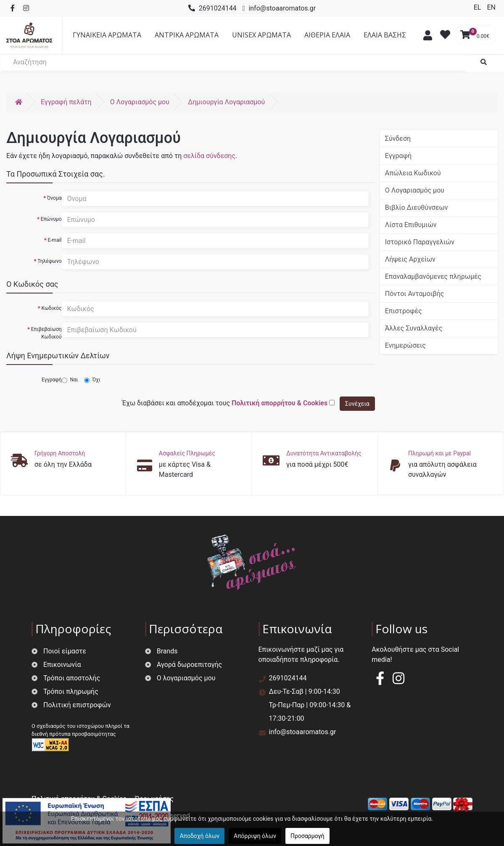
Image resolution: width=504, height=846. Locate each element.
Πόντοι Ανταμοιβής (414, 294)
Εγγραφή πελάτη (66, 102)
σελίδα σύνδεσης (209, 156)
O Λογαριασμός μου (140, 102)
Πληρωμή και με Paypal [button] (439, 453)
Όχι (92, 380)
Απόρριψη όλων (255, 836)
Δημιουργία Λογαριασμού (226, 102)
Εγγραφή (51, 380)
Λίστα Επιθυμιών (411, 225)
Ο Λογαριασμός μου (415, 190)
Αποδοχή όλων (199, 836)
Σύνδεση (398, 139)
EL (478, 7)
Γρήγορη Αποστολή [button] (60, 453)
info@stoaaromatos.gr (282, 8)
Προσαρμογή (307, 836)
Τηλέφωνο (49, 261)
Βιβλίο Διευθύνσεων (417, 208)
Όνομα (54, 198)
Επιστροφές (404, 311)
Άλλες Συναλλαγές (414, 328)
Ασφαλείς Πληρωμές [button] (187, 453)
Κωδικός (51, 308)
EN (491, 7)
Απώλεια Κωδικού (413, 173)
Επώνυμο (51, 219)
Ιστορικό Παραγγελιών (420, 242)
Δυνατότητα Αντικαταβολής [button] (324, 453)
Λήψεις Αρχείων (410, 259)
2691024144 (218, 8)
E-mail (54, 240)
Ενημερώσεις (405, 345)
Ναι (70, 380)
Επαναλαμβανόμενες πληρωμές (433, 276)
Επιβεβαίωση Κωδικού (46, 333)
